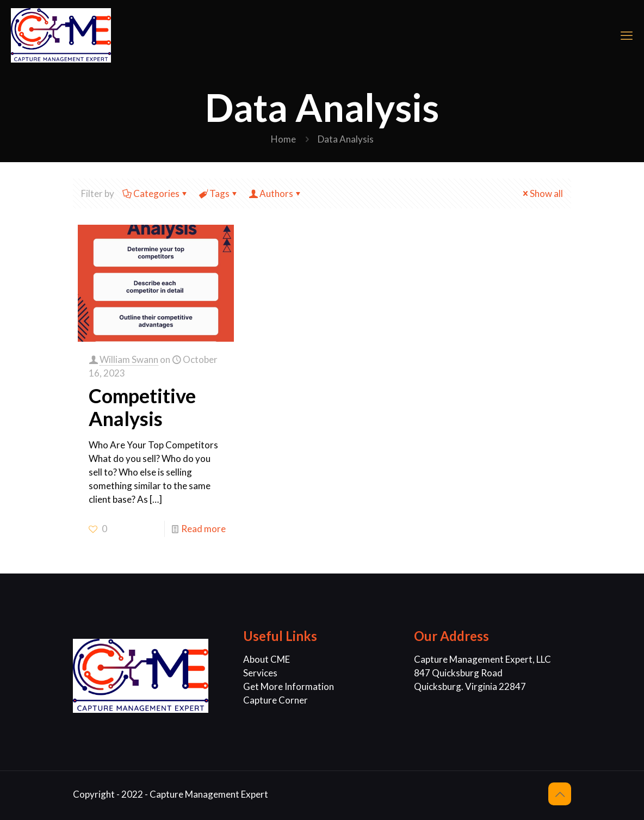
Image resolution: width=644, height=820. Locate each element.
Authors (275, 193)
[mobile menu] (627, 35)
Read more (203, 529)
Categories (156, 193)
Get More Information (289, 686)
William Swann (129, 359)
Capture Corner (275, 700)
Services (260, 673)
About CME (267, 659)
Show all (542, 193)
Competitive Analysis (142, 407)
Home (283, 139)
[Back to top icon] (560, 794)
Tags (219, 193)
